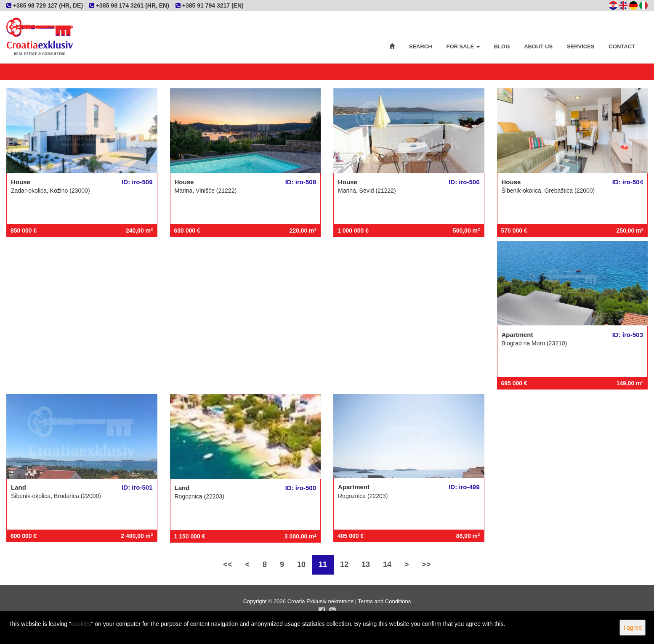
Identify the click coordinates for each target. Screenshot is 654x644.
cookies (81, 624)
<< (227, 564)
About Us (538, 46)
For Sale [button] (463, 46)
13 (366, 564)
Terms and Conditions (385, 601)
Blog (502, 46)
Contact (622, 46)
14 (387, 564)
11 (323, 564)
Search (421, 46)
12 (344, 564)
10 (301, 564)
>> (427, 564)
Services (581, 46)
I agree (633, 628)
